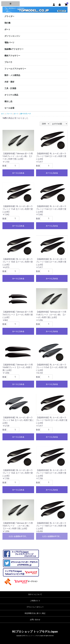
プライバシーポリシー (35, 607)
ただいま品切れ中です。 (18, 536)
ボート (7, 29)
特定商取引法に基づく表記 (35, 613)
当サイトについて (35, 594)
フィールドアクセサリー (15, 69)
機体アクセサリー (12, 56)
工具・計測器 (10, 88)
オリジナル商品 (11, 95)
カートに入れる (18, 173)
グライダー (9, 16)
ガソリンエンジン (12, 36)
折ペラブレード (26, 114)
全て (3, 114)
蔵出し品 (8, 101)
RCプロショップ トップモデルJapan (35, 632)
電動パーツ (9, 43)
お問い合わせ (35, 620)
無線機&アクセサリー (14, 49)
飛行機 (7, 23)
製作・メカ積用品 (12, 75)
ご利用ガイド (35, 601)
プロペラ (8, 62)
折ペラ (16, 114)
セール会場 (9, 108)
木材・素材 (9, 82)
